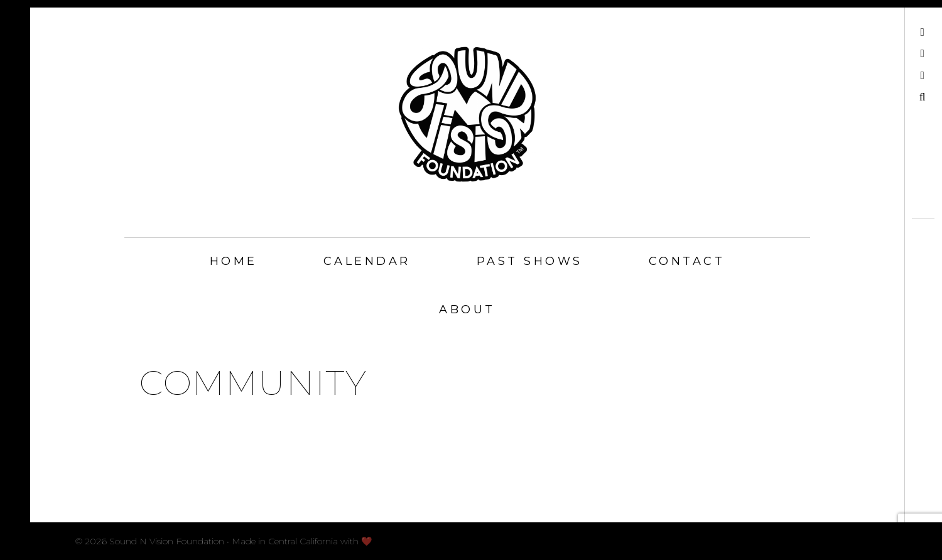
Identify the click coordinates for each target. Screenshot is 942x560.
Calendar (367, 261)
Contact (687, 261)
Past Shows (530, 261)
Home (234, 261)
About (467, 310)
